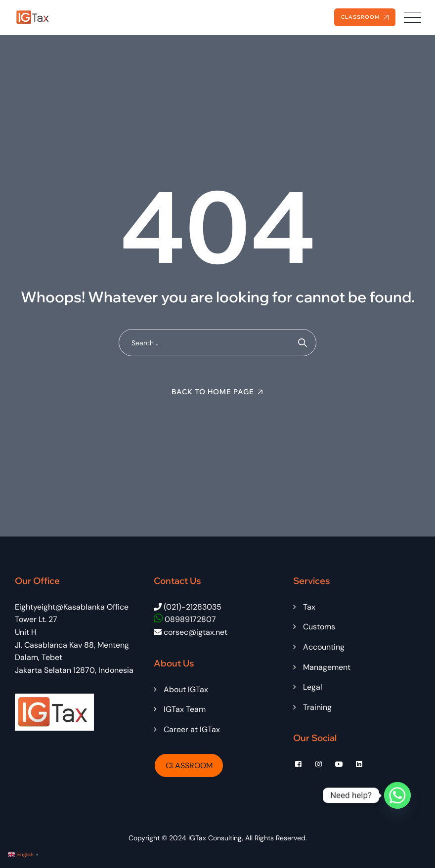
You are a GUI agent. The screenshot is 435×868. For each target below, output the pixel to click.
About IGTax (186, 689)
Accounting (324, 647)
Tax (309, 607)
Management (327, 667)
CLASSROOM (189, 765)
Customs (319, 627)
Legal (313, 687)
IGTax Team (185, 709)
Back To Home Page (213, 392)
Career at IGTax (192, 729)
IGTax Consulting (215, 838)
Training (317, 707)
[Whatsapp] (397, 795)
